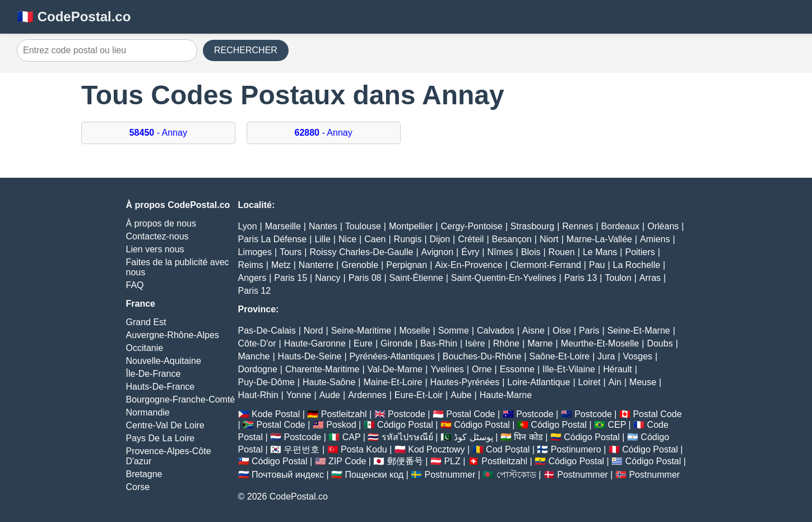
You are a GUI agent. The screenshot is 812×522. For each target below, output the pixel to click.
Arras (650, 278)
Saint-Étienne (416, 278)
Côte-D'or (257, 343)
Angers (252, 278)
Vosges (638, 356)
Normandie (148, 412)
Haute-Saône (329, 382)
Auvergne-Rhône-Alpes (173, 335)
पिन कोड (528, 437)
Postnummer (450, 475)
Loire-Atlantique (539, 382)
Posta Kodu (364, 449)
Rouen (562, 252)
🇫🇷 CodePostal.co (74, 17)
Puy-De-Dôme (266, 382)
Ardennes (367, 395)
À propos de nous (161, 223)
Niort (549, 239)
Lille (322, 239)
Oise (562, 331)
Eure (363, 343)
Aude (330, 395)
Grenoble (360, 265)
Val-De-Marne (395, 369)
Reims (251, 265)
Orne (482, 369)
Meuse (643, 382)
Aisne (533, 331)
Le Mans (600, 252)
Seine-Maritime (361, 331)
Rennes (577, 226)
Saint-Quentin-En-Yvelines (504, 278)
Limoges (255, 252)
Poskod (341, 425)
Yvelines (447, 369)
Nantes (323, 226)
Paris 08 (365, 278)
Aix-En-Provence (468, 265)
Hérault (618, 369)
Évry (470, 252)
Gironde (396, 343)
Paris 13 (581, 278)
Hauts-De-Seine (310, 356)
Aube (461, 395)
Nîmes (500, 252)
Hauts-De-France (161, 387)
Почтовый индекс (288, 475)
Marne (540, 343)
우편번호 (301, 449)
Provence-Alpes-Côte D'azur (169, 456)
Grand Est (146, 322)
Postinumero (576, 449)
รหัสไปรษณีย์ (407, 437)
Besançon (512, 239)
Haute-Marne (506, 395)
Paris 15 (291, 278)
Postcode (407, 414)
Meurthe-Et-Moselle (600, 343)
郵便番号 (405, 461)
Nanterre (316, 265)
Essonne (517, 369)
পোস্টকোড (516, 475)
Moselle (414, 331)
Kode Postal (276, 414)
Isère (475, 343)
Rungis (408, 239)
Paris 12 (255, 291)
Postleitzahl (344, 414)
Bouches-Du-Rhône (482, 356)
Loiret (590, 382)
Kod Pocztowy (436, 449)
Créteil (471, 239)
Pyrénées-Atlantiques (392, 356)
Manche (254, 356)
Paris (589, 331)
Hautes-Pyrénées (465, 382)
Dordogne (258, 369)
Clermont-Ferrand (546, 265)
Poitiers (640, 252)
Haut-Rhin (258, 395)
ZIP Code (347, 461)
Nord (314, 331)
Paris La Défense (273, 239)
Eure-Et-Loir (419, 395)
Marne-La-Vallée (599, 239)
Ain (615, 382)
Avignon (438, 252)
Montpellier (411, 226)
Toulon (618, 278)
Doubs (660, 343)
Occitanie (145, 348)
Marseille (283, 226)
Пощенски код (374, 475)
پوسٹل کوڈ (473, 437)
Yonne (299, 395)
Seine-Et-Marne (639, 331)
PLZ (452, 461)
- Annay (158, 133)
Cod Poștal (508, 449)
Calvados (496, 331)
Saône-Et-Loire (560, 356)
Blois (531, 252)
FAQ (135, 285)
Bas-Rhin (439, 343)
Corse (138, 487)
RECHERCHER (246, 50)
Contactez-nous (157, 236)
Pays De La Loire (161, 438)
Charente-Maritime (322, 369)
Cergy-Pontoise (471, 226)
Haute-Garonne (315, 343)
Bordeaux (621, 226)
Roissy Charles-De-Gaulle (361, 252)
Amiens (655, 239)
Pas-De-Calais (267, 331)
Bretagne (144, 474)
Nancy (328, 278)
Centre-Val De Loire (165, 425)
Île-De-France (154, 374)
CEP (617, 425)
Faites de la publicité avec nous (178, 267)
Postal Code (470, 414)
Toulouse (363, 226)
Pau (597, 265)
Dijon (440, 239)
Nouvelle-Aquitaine (164, 361)
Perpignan (407, 265)
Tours (291, 252)
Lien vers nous (155, 249)
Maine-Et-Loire (393, 382)
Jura (606, 356)
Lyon (248, 226)
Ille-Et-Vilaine (569, 369)
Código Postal (405, 425)
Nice (347, 239)
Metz (281, 265)
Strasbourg (532, 226)
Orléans (663, 226)
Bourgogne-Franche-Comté (181, 399)
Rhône (506, 343)
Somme (454, 331)
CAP (352, 437)
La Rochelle (637, 265)
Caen (375, 239)
